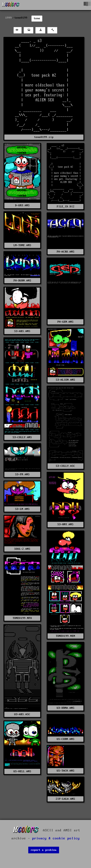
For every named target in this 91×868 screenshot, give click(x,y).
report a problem (44, 850)
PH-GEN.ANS (65, 322)
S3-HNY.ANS (65, 524)
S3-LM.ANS (22, 509)
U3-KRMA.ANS (66, 708)
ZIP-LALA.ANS (65, 799)
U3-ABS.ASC (22, 714)
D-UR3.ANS (22, 205)
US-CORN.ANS (66, 739)
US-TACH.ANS (66, 771)
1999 (9, 18)
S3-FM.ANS (22, 474)
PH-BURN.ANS (22, 281)
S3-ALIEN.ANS (65, 380)
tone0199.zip (44, 137)
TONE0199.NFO (22, 618)
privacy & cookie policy (56, 838)
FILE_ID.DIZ (66, 207)
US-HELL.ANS (22, 771)
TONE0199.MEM (65, 636)
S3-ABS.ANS (22, 331)
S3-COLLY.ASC (65, 466)
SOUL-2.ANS (22, 549)
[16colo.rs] (11, 5)
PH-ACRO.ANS (66, 252)
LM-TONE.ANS (22, 245)
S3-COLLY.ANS (22, 437)
